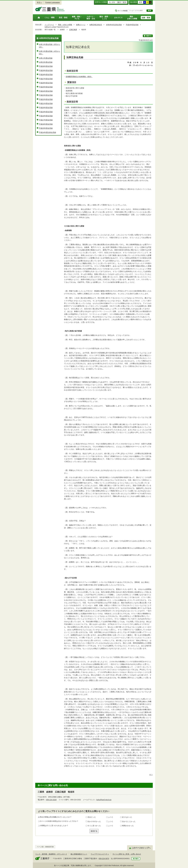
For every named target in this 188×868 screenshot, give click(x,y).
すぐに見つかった (94, 826)
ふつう (111, 817)
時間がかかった (128, 826)
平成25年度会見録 (132, 25)
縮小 (119, 2)
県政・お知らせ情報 (65, 25)
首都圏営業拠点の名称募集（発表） (79, 77)
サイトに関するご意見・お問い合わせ (127, 854)
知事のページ (81, 25)
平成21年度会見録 (46, 103)
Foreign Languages (53, 2)
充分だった (92, 817)
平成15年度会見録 (46, 128)
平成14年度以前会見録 (47, 132)
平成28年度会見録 (46, 75)
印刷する (148, 36)
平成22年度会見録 (46, 99)
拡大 (125, 2)
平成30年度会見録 (46, 66)
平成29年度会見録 (46, 70)
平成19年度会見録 (46, 112)
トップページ (49, 25)
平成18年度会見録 (46, 116)
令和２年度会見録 (46, 58)
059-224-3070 (104, 859)
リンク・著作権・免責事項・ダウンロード (51, 854)
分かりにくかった (129, 821)
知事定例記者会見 (96, 25)
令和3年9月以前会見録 (114, 25)
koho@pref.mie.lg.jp (104, 800)
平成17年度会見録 (46, 120)
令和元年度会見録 (46, 62)
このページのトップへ (141, 848)
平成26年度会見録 (46, 83)
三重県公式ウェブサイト (50, 9)
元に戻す (112, 2)
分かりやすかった (94, 821)
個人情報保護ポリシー (79, 854)
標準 (141, 2)
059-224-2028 (51, 800)
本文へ (39, 2)
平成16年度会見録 (46, 124)
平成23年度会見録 (46, 95)
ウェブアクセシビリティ (100, 854)
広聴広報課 (73, 30)
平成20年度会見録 (46, 108)
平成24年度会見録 (46, 91)
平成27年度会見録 (46, 79)
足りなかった (127, 817)
